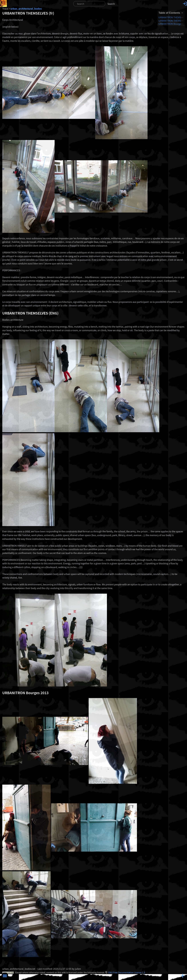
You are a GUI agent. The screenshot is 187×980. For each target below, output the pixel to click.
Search (111, 4)
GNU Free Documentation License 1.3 (127, 972)
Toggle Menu (5, 976)
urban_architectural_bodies (26, 9)
